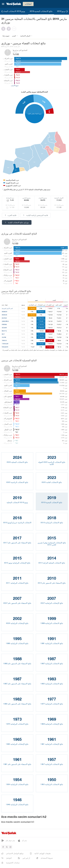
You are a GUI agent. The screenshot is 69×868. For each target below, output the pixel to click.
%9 (49, 111)
